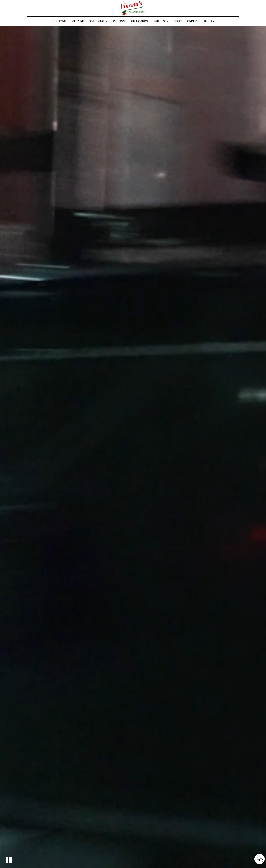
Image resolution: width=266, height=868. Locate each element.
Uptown (60, 21)
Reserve (119, 21)
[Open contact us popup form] (260, 859)
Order (194, 21)
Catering (99, 21)
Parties (161, 21)
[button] (9, 860)
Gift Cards (140, 21)
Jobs (178, 21)
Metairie (78, 21)
